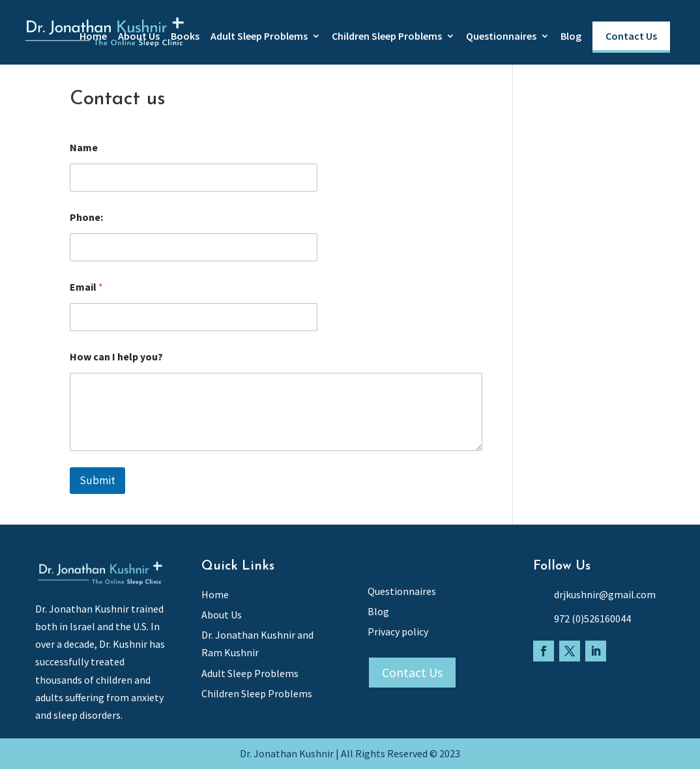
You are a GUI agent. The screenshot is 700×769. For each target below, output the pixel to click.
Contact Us (631, 36)
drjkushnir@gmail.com (605, 594)
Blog (571, 37)
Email (86, 287)
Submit (97, 480)
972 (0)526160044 (592, 618)
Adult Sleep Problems (259, 37)
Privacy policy (398, 631)
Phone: (86, 217)
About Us (139, 37)
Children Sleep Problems (387, 37)
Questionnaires (501, 37)
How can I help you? (116, 357)
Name (84, 148)
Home (93, 37)
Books (185, 37)
